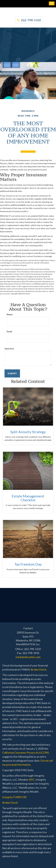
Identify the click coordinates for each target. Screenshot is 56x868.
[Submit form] (12, 373)
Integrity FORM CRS (14, 797)
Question (9, 349)
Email (9, 331)
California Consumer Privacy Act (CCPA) (26, 753)
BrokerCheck (39, 669)
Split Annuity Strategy (28, 432)
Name (10, 314)
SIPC (32, 780)
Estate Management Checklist (28, 498)
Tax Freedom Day (28, 564)
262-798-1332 (29, 20)
